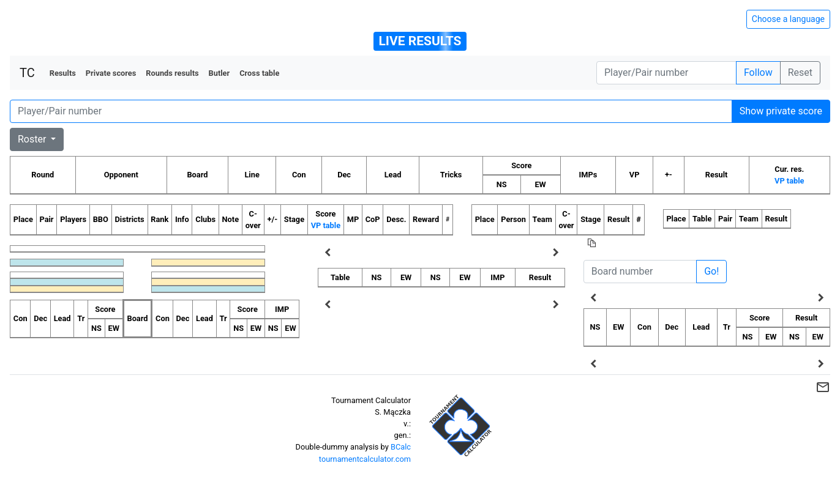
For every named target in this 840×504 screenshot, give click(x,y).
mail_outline (823, 387)
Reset (800, 72)
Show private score (781, 111)
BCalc (401, 447)
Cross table (259, 73)
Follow (758, 72)
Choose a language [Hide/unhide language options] (788, 19)
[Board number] (640, 272)
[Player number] (666, 73)
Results (63, 73)
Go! (711, 271)
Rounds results (172, 73)
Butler (219, 73)
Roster (33, 139)
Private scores (111, 73)
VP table (789, 181)
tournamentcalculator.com (365, 459)
